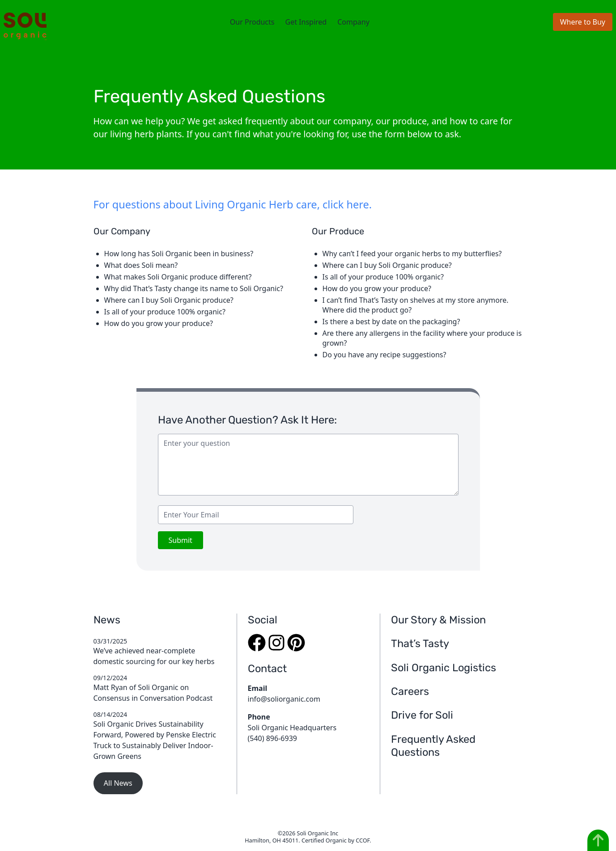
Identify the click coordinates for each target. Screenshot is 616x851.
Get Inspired (306, 22)
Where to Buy (583, 22)
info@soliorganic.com (284, 699)
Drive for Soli (422, 715)
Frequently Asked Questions (433, 746)
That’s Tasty (420, 644)
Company (353, 22)
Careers (410, 691)
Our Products (252, 22)
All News (118, 783)
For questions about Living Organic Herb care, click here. (233, 204)
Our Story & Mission (438, 620)
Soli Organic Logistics (444, 668)
